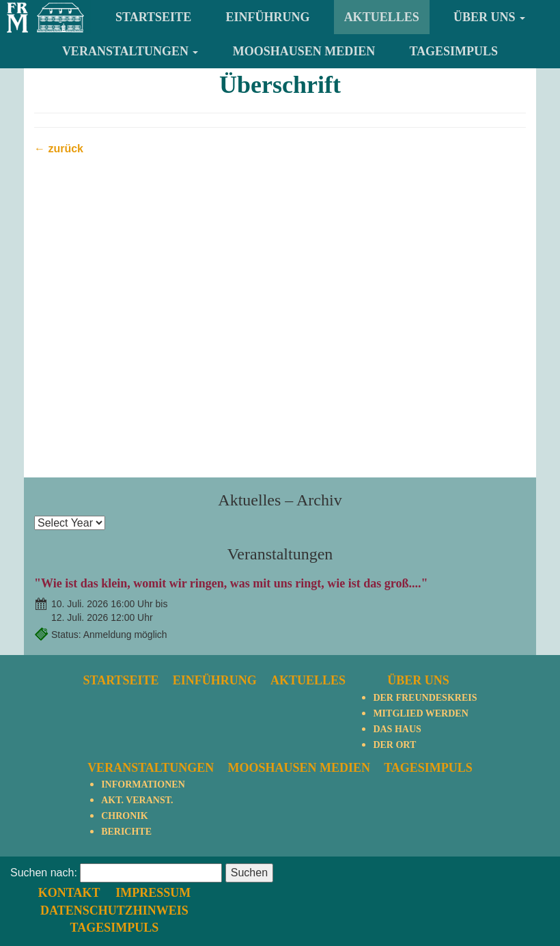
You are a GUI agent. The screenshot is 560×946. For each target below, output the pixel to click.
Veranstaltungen (130, 51)
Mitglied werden (420, 713)
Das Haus (397, 729)
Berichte (126, 832)
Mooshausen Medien (304, 51)
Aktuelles (382, 17)
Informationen (143, 784)
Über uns (489, 17)
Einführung (267, 17)
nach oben (517, 872)
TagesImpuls (453, 51)
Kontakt (323, 872)
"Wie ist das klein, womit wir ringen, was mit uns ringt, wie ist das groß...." (231, 583)
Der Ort (394, 745)
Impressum (405, 872)
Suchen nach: (44, 907)
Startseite (153, 17)
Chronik (124, 816)
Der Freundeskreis (425, 698)
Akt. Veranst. (137, 800)
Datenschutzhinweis (367, 889)
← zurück (59, 149)
